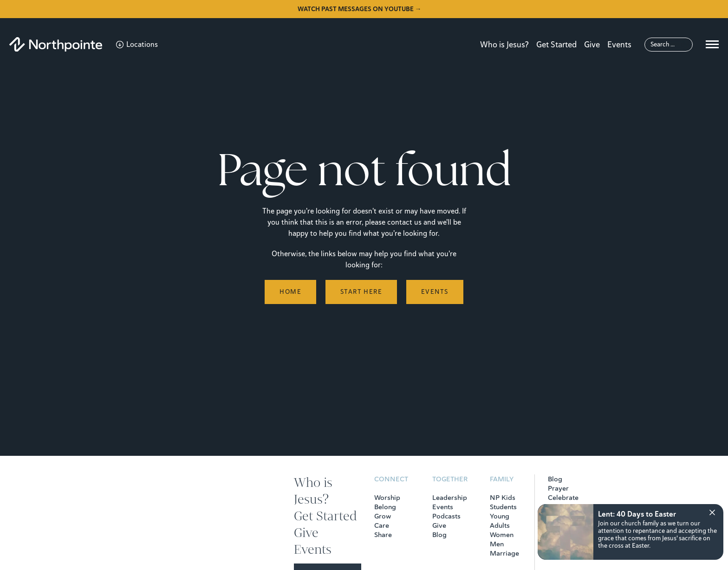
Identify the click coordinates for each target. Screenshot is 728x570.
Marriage (504, 553)
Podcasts (446, 516)
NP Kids (503, 498)
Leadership (450, 498)
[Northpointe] (56, 44)
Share (383, 535)
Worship (387, 498)
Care (382, 525)
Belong (385, 507)
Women (502, 535)
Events (619, 45)
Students (503, 507)
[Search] (669, 45)
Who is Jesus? (504, 45)
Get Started (556, 45)
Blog (439, 535)
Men (497, 544)
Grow (383, 516)
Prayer (558, 488)
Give (592, 45)
